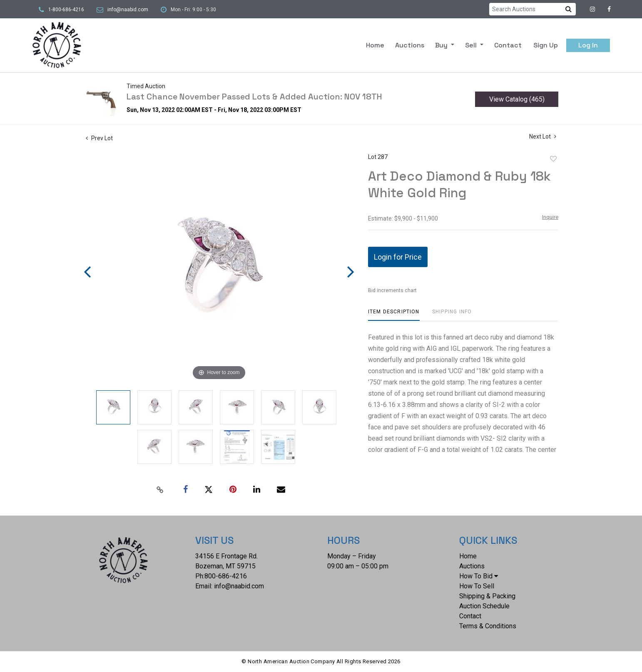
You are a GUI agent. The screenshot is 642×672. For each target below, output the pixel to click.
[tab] (394, 315)
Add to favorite (553, 159)
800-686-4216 (226, 576)
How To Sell (477, 586)
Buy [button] (442, 45)
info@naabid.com (128, 10)
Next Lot (543, 136)
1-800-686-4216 (66, 10)
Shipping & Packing (487, 596)
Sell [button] (472, 45)
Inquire (550, 217)
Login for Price (398, 257)
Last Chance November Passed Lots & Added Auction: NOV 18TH (254, 97)
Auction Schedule (484, 606)
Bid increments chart (392, 290)
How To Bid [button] (479, 576)
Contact (508, 45)
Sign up (546, 45)
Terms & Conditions (488, 626)
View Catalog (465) (517, 99)
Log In (588, 45)
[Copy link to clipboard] (160, 490)
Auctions (410, 45)
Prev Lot (99, 138)
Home (375, 45)
